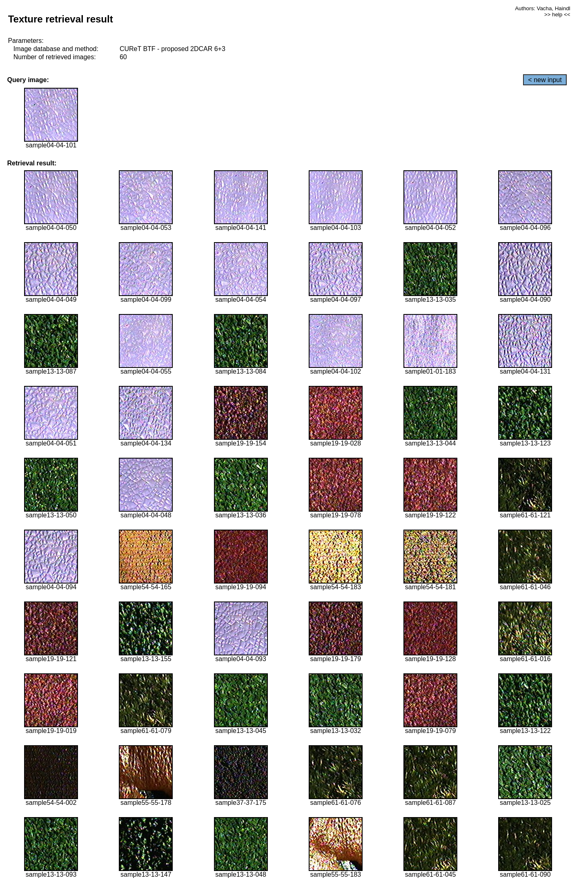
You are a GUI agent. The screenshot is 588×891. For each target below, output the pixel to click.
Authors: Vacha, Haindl (542, 8)
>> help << (557, 14)
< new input (545, 80)
